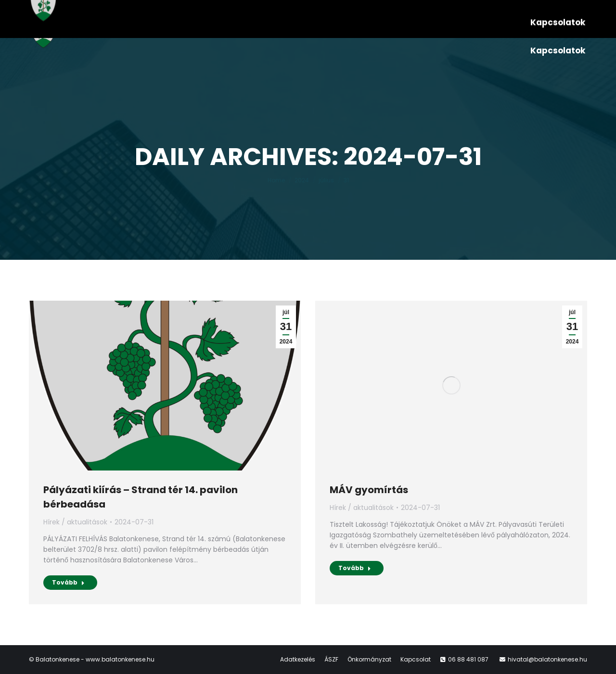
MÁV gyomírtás (369, 490)
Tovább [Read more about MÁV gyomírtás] (355, 568)
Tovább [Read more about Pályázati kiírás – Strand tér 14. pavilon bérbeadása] (68, 582)
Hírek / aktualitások (75, 522)
